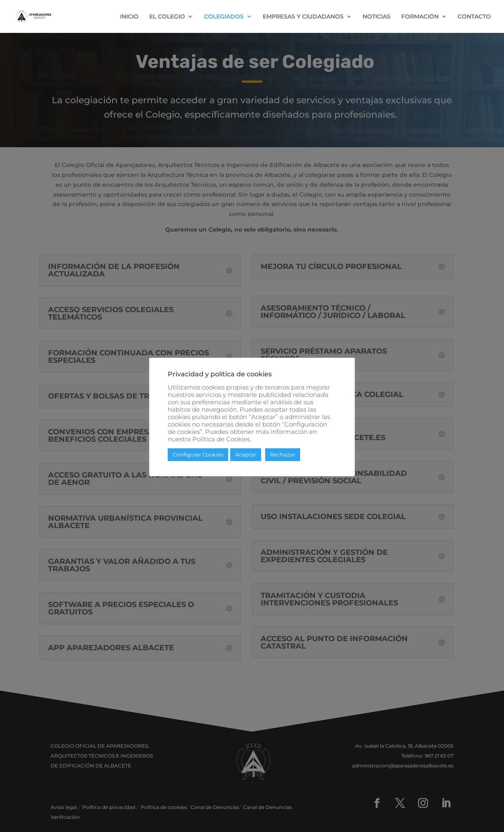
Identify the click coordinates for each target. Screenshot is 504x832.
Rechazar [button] (283, 458)
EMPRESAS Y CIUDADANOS (303, 17)
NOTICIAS (377, 17)
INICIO (129, 17)
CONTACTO (474, 17)
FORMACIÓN (420, 17)
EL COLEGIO (167, 17)
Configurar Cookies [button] (198, 458)
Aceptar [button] (246, 458)
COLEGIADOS (224, 17)
